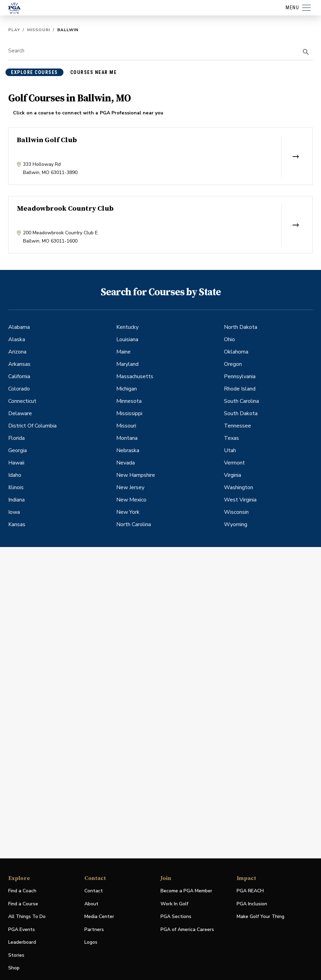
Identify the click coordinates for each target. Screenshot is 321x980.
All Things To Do (27, 916)
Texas (231, 438)
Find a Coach (22, 891)
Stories (16, 955)
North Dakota (241, 327)
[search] (306, 52)
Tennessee (237, 426)
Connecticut (22, 401)
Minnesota (129, 401)
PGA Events (22, 929)
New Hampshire (136, 475)
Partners (94, 929)
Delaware (20, 413)
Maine (123, 352)
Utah (230, 450)
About (91, 904)
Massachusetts (135, 376)
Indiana (16, 500)
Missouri (39, 30)
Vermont (234, 463)
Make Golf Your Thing (260, 917)
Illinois (16, 487)
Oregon (233, 364)
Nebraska (128, 450)
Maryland (127, 364)
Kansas (17, 524)
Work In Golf (174, 904)
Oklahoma (236, 352)
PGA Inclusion (252, 904)
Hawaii (16, 463)
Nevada (126, 463)
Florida (16, 438)
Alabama (19, 327)
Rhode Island (240, 389)
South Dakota (241, 413)
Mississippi (129, 413)
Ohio (229, 339)
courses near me (94, 72)
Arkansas (19, 364)
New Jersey (130, 487)
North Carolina (134, 524)
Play (14, 30)
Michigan (127, 389)
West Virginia (240, 500)
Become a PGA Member (186, 891)
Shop (14, 968)
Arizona (17, 352)
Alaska (17, 339)
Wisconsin (236, 512)
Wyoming (236, 524)
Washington (239, 487)
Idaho (15, 475)
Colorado (19, 389)
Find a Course (23, 904)
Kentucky (127, 327)
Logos (91, 942)
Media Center (99, 917)
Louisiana (127, 339)
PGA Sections (176, 916)
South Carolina (241, 401)
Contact (94, 891)
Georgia (17, 450)
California (19, 376)
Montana (127, 438)
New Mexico (131, 500)
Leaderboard (22, 942)
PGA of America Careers (187, 930)
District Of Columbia (32, 426)
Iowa (14, 512)
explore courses (34, 72)
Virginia (233, 475)
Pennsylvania (240, 376)
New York (128, 512)
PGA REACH (250, 891)
